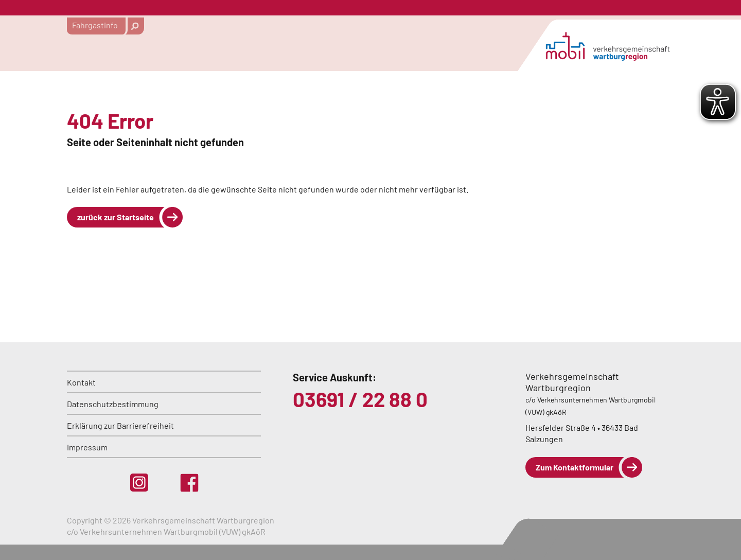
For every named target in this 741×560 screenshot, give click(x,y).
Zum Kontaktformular (575, 467)
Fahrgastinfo (95, 25)
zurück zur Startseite (116, 217)
